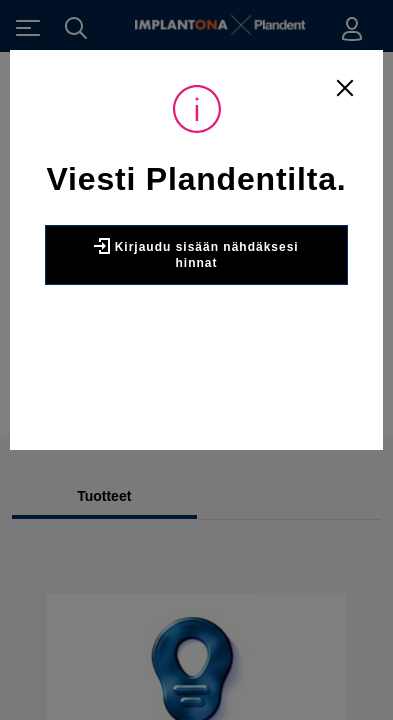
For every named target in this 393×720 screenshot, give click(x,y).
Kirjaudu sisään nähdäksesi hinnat (196, 254)
